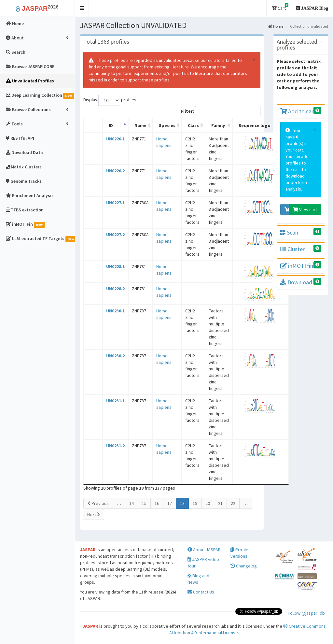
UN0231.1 (115, 401)
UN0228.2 (115, 289)
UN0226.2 (115, 171)
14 (132, 503)
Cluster (292, 249)
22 (233, 503)
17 (170, 503)
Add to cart (298, 111)
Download (296, 282)
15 (144, 503)
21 (220, 503)
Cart (280, 7)
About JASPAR (204, 550)
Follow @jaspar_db (306, 613)
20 (208, 503)
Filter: (221, 111)
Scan (289, 232)
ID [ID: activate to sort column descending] (111, 125)
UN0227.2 (115, 235)
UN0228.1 (115, 266)
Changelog (244, 566)
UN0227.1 (115, 203)
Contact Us (201, 592)
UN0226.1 (115, 139)
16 (157, 503)
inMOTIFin (297, 266)
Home (276, 26)
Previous (98, 503)
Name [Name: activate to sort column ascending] (140, 125)
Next (94, 514)
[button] (82, 8)
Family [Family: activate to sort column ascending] (218, 125)
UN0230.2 (115, 356)
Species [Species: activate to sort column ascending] (167, 125)
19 (195, 503)
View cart (305, 209)
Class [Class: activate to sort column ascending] (193, 125)
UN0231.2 (115, 446)
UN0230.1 (115, 311)
